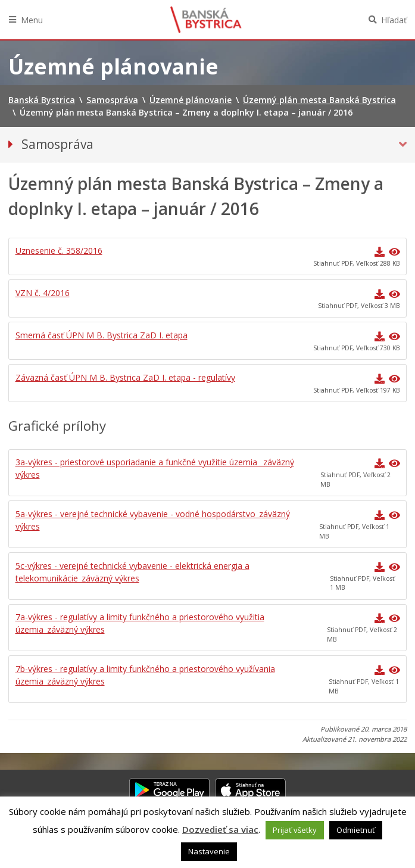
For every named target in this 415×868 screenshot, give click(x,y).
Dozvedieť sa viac (220, 829)
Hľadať (394, 20)
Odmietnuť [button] (356, 830)
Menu (32, 20)
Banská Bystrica (206, 20)
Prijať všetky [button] (295, 830)
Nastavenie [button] (209, 851)
